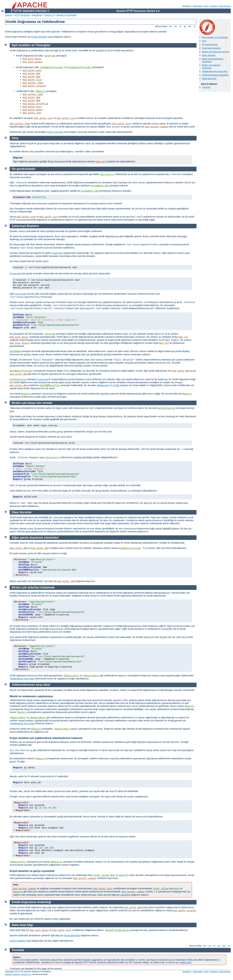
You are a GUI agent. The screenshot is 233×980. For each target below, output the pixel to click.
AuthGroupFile (167, 408)
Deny (113, 875)
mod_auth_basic (32, 59)
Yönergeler (197, 6)
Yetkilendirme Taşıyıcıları (22, 679)
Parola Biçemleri (72, 935)
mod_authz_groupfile (36, 104)
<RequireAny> (91, 676)
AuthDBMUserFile (50, 385)
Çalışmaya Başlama (211, 48)
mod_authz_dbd (31, 97)
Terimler (214, 6)
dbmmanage (103, 385)
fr (180, 26)
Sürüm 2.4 (49, 15)
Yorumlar (206, 87)
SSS (206, 6)
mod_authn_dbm (31, 77)
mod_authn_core (44, 118)
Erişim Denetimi (55, 132)
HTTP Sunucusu (22, 15)
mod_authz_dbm (31, 101)
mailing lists (185, 962)
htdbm (116, 385)
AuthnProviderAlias (117, 930)
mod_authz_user (32, 113)
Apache (8, 15)
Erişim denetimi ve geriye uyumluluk (32, 871)
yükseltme (125, 895)
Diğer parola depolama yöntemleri (35, 538)
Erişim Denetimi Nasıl (42, 37)
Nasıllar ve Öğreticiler (67, 15)
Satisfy (124, 875)
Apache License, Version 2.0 (18, 974)
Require (41, 91)
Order (97, 875)
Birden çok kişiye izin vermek (215, 52)
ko (190, 26)
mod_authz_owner (33, 110)
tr (195, 26)
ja (185, 26)
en (170, 26)
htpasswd (57, 253)
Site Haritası (225, 6)
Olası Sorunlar (209, 55)
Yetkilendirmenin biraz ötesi (215, 71)
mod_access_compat (157, 127)
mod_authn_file (32, 80)
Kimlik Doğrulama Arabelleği (215, 75)
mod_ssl (101, 162)
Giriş (204, 41)
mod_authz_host (32, 107)
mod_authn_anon (32, 71)
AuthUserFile (18, 379)
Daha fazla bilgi (209, 78)
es (176, 26)
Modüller (187, 6)
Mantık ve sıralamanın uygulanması (31, 696)
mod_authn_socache (34, 86)
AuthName (15, 351)
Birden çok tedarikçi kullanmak (211, 66)
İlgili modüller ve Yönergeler (215, 37)
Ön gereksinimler (210, 44)
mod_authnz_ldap (33, 83)
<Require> (56, 862)
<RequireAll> (71, 676)
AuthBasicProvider (52, 67)
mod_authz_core (66, 118)
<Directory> (107, 174)
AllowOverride (100, 186)
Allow (105, 875)
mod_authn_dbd (31, 74)
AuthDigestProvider (79, 67)
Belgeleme (37, 15)
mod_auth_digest (33, 62)
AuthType (50, 56)
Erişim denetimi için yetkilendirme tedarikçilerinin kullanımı (46, 738)
